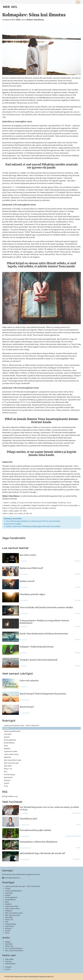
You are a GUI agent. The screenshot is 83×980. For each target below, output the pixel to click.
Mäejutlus (8, 757)
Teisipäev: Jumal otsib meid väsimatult (39, 660)
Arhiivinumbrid (10, 964)
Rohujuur (7, 780)
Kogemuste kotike (11, 751)
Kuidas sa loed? (27, 581)
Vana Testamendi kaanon (14, 951)
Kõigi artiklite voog (10, 796)
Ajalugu (8, 942)
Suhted (6, 783)
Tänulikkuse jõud (28, 819)
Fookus (7, 728)
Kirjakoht (7, 748)
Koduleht (8, 967)
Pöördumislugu (9, 774)
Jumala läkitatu (9, 743)
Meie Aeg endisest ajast (13, 760)
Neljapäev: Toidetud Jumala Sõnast (37, 647)
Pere (6, 772)
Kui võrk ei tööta (28, 555)
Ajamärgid (9, 944)
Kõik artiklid (9, 959)
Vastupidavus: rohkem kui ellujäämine (39, 842)
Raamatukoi (8, 777)
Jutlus (6, 746)
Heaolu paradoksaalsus (12, 731)
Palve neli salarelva (29, 681)
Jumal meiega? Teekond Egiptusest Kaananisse (43, 694)
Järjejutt (7, 737)
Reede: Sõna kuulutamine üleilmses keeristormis (44, 634)
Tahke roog (9, 946)
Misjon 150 (8, 769)
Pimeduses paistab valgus (32, 594)
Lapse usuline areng (11, 754)
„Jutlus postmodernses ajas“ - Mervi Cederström (21, 725)
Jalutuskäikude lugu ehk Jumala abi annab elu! (42, 853)
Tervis (6, 786)
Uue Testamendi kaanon (14, 948)
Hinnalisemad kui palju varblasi (35, 830)
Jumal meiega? (27, 707)
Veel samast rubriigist (18, 674)
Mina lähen (8, 766)
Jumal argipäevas (10, 740)
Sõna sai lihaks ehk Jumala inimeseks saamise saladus (46, 607)
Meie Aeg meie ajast (11, 763)
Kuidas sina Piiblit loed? (31, 568)
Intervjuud (8, 734)
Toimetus (8, 961)
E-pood (8, 969)
